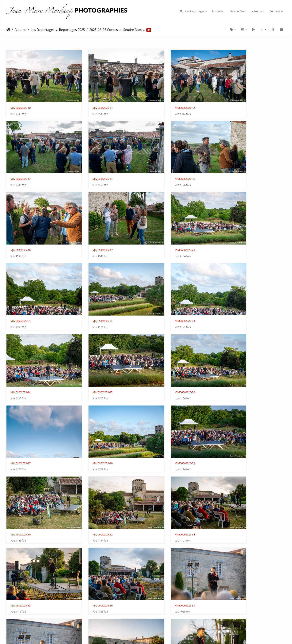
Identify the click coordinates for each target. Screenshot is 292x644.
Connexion (276, 11)
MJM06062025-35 (92, 419)
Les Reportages (195, 11)
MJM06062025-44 (92, 546)
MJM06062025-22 (163, 228)
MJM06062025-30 (163, 355)
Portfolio (217, 11)
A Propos (257, 11)
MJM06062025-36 (163, 419)
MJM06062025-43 (21, 546)
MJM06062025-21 (92, 228)
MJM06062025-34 (21, 419)
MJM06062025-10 (21, 100)
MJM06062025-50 (92, 610)
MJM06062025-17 (235, 164)
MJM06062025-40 (163, 483)
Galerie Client (238, 11)
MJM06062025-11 (92, 100)
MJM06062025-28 (21, 355)
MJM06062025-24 (21, 292)
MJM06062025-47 (235, 546)
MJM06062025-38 (21, 483)
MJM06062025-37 (235, 419)
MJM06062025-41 (235, 483)
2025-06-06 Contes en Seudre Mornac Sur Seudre (117, 30)
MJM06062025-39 (92, 483)
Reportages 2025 (72, 30)
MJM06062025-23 (235, 228)
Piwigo (154, 629)
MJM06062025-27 (235, 291)
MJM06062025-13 (235, 100)
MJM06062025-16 (163, 164)
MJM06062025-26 (163, 292)
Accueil (8, 30)
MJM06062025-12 (163, 100)
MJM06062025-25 (92, 292)
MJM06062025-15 (92, 164)
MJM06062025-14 (21, 164)
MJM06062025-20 (21, 228)
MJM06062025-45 (163, 546)
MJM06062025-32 (235, 355)
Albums (20, 30)
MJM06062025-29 (92, 355)
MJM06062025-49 (21, 610)
